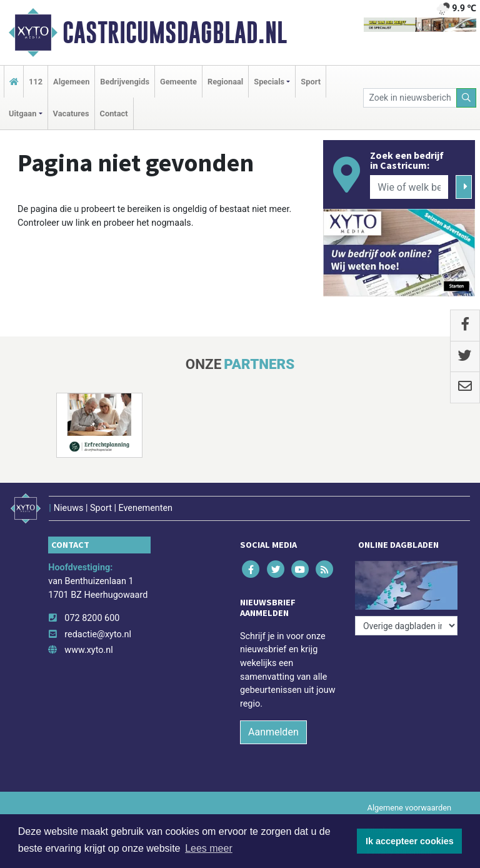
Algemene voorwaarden (409, 808)
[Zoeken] (466, 98)
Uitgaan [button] (22, 114)
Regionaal (225, 82)
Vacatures (71, 114)
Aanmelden (273, 732)
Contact (114, 114)
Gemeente (178, 82)
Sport (311, 82)
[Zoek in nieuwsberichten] (410, 98)
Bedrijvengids (125, 82)
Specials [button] (269, 82)
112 (36, 82)
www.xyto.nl (88, 650)
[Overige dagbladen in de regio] (406, 626)
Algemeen (71, 82)
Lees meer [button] (209, 848)
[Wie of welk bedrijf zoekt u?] (409, 187)
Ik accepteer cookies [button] (410, 841)
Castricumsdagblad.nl (175, 33)
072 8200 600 (92, 618)
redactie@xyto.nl (98, 634)
